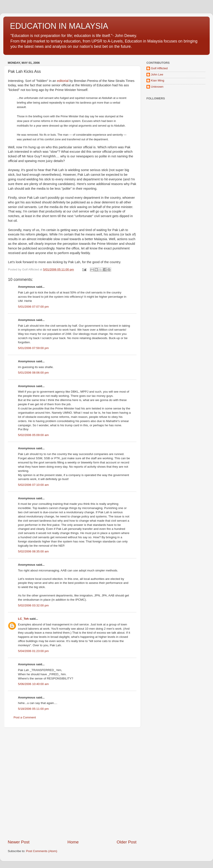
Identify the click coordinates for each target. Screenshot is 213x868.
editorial (63, 81)
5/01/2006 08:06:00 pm (33, 373)
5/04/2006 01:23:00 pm (33, 651)
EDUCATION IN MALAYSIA (59, 26)
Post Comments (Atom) (42, 851)
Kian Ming (158, 80)
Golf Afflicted (159, 68)
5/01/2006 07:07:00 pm (33, 307)
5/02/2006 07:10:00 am (33, 485)
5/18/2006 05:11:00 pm (33, 709)
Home (73, 842)
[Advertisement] (50, 783)
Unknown (157, 87)
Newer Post (19, 842)
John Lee (157, 74)
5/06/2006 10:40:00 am (33, 684)
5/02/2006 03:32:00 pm (33, 605)
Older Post (127, 842)
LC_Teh (23, 619)
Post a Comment (25, 717)
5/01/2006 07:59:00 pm (33, 348)
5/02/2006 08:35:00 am (33, 551)
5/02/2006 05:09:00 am (33, 435)
